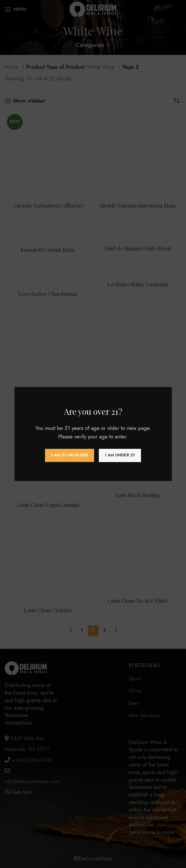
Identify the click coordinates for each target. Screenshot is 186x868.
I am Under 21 (120, 455)
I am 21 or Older (70, 455)
